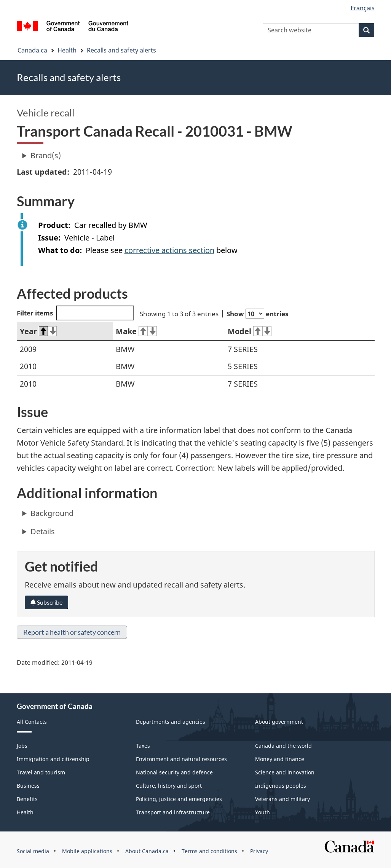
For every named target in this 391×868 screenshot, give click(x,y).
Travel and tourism (41, 772)
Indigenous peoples (281, 786)
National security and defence (174, 772)
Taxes (143, 746)
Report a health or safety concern (72, 632)
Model (250, 331)
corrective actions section (169, 250)
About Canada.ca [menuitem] (147, 851)
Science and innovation (285, 772)
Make (136, 331)
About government (279, 722)
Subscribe (46, 602)
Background (52, 513)
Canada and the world (283, 746)
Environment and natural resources (181, 759)
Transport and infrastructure (173, 812)
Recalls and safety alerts (121, 50)
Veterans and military (282, 799)
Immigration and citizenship (53, 759)
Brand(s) (46, 155)
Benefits (27, 799)
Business (28, 786)
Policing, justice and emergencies (179, 799)
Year (38, 331)
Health (67, 50)
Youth (263, 812)
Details (43, 531)
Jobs (22, 746)
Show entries (257, 314)
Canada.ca (32, 50)
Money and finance (280, 759)
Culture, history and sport (169, 786)
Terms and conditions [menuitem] (209, 851)
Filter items (76, 313)
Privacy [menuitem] (259, 851)
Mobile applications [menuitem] (87, 851)
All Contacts (32, 722)
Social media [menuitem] (33, 851)
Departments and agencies (171, 722)
